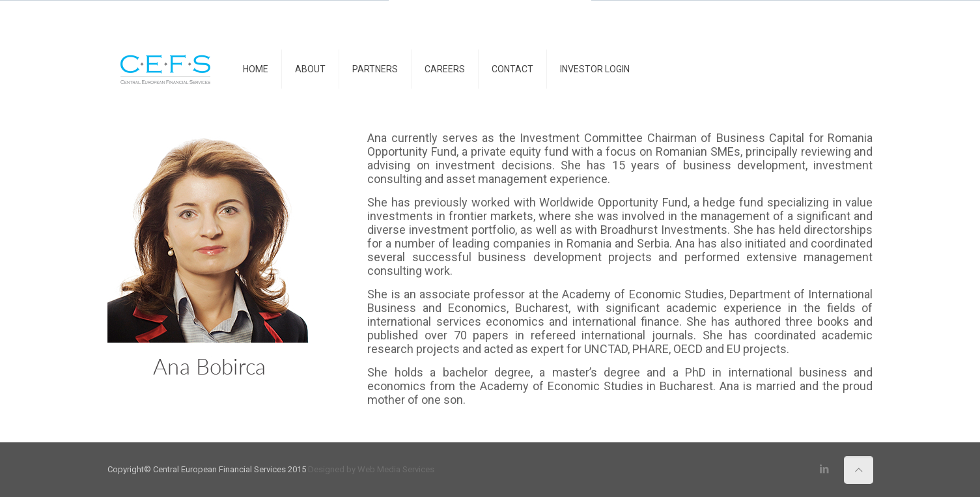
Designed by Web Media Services (371, 469)
